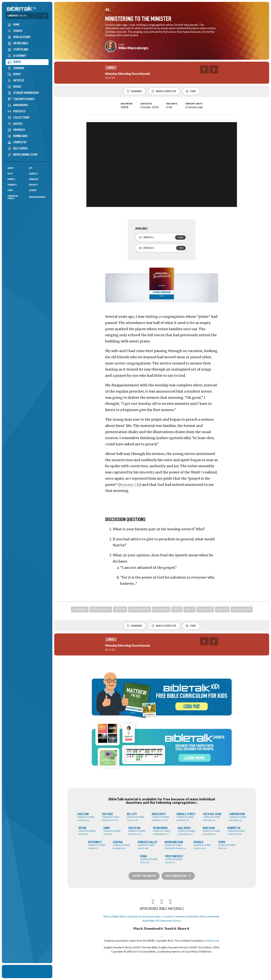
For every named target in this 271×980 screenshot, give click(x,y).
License (33, 190)
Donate (11, 179)
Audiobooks (18, 105)
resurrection (205, 609)
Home (14, 25)
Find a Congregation (178, 876)
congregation (80, 609)
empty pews (120, 609)
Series (14, 62)
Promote (12, 185)
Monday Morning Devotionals (128, 74)
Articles (16, 80)
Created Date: (146, 104)
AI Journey (17, 56)
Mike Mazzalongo (133, 48)
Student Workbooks (23, 93)
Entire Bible (18, 43)
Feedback (34, 179)
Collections (18, 118)
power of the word (242, 609)
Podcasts (17, 111)
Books (14, 87)
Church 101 (17, 142)
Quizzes (15, 124)
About (11, 168)
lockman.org (212, 941)
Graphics (16, 130)
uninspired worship (140, 609)
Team (10, 190)
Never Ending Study (22, 155)
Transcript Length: (194, 104)
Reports (33, 185)
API (31, 168)
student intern (161, 609)
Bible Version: (127, 104)
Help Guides (18, 148)
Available (141, 229)
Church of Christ (13, 197)
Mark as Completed (164, 91)
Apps (10, 174)
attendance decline (101, 609)
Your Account (19, 37)
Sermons (16, 68)
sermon (177, 609)
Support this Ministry (144, 876)
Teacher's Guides (21, 99)
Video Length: (172, 104)
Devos (14, 74)
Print (191, 91)
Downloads (18, 136)
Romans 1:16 (130, 485)
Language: (17, 16)
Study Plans (18, 49)
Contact (33, 174)
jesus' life (190, 609)
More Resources (37, 197)
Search (15, 31)
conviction (222, 609)
